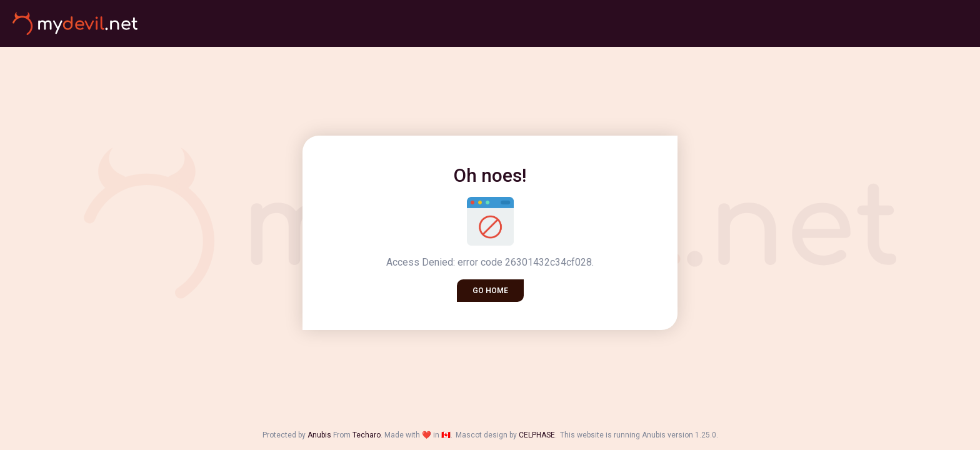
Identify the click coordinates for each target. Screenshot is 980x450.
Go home (490, 291)
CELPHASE (537, 435)
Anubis (319, 435)
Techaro (367, 435)
